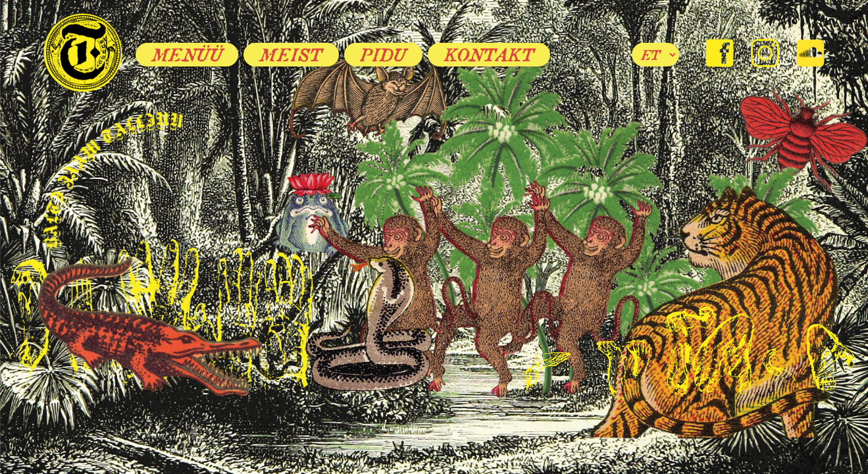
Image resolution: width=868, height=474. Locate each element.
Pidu (383, 55)
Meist (291, 55)
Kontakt (489, 55)
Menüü (187, 55)
